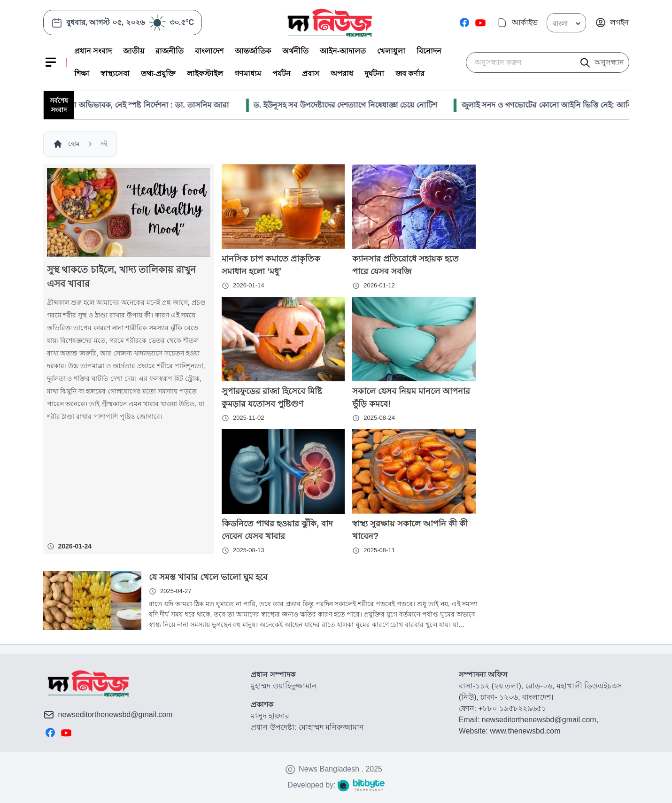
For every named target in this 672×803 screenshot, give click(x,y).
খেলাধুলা (391, 51)
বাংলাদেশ (209, 51)
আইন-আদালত (343, 51)
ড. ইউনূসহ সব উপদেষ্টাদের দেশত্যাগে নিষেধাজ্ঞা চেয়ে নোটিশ (362, 105)
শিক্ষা (82, 73)
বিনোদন (429, 51)
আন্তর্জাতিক (253, 51)
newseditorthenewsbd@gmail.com (116, 714)
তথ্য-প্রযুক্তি (158, 73)
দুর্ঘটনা (374, 73)
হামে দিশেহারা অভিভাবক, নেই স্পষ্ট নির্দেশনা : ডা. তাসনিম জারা (149, 105)
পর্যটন (282, 73)
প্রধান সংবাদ (93, 51)
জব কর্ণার (410, 73)
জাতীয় (134, 51)
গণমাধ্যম (248, 73)
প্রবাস (311, 73)
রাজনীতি (170, 51)
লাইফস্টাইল (205, 73)
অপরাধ (342, 73)
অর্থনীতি (295, 51)
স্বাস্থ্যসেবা (115, 73)
